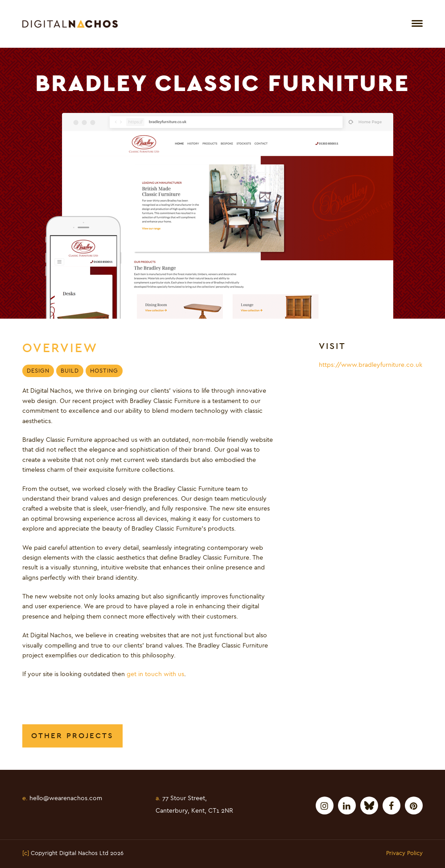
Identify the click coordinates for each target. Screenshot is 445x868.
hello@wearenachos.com (62, 798)
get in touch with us (155, 674)
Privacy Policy (404, 854)
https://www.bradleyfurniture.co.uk (371, 365)
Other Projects (72, 736)
